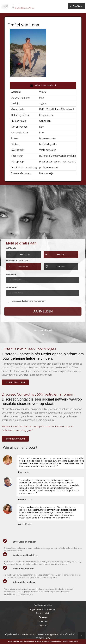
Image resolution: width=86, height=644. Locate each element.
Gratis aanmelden (43, 605)
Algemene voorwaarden (43, 609)
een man (61, 254)
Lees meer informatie (43, 330)
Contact (43, 626)
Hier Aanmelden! (43, 85)
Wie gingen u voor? (43, 216)
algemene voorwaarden (35, 301)
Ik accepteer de (28, 301)
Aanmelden (43, 311)
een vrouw (25, 254)
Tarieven (43, 617)
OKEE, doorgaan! (70, 641)
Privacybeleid (43, 613)
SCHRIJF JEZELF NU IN (15, 382)
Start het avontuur (15, 439)
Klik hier (38, 641)
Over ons (43, 621)
